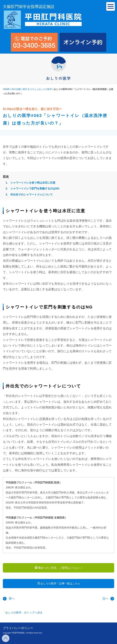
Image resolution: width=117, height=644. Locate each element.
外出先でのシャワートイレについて (32, 194)
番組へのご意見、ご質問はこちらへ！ (59, 568)
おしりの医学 (45, 89)
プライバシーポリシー (18, 628)
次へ (108, 598)
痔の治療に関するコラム (24, 89)
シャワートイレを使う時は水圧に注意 (33, 183)
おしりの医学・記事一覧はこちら (59, 583)
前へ (9, 598)
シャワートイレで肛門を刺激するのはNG (35, 188)
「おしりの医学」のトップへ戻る (23, 612)
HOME (6, 89)
